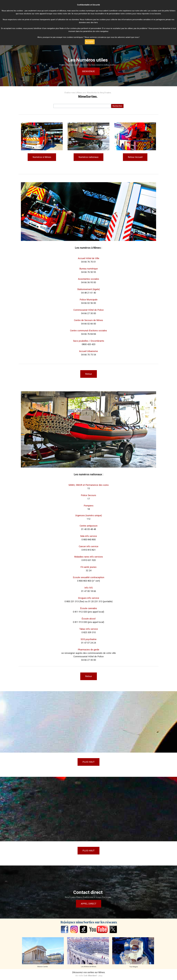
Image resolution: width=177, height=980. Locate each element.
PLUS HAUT (88, 762)
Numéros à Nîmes (42, 157)
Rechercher (117, 106)
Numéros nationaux (88, 157)
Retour (89, 374)
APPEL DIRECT (89, 904)
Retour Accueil (135, 157)
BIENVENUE (88, 71)
